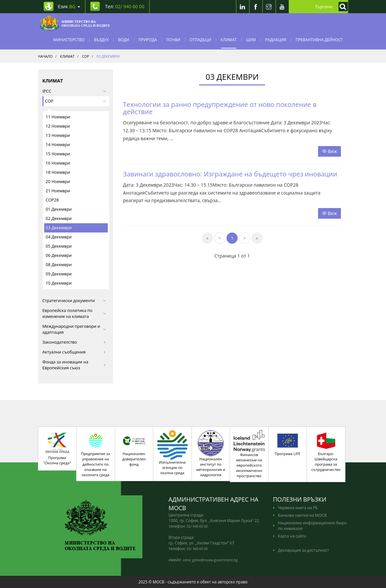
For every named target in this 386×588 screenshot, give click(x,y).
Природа (148, 40)
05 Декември (59, 246)
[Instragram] (269, 7)
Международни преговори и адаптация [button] (74, 329)
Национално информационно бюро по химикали (312, 526)
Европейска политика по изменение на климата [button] (74, 313)
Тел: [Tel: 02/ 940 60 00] (125, 6)
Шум (251, 40)
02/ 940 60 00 (197, 526)
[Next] (245, 238)
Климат (229, 40)
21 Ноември (58, 191)
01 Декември (59, 209)
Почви (173, 40)
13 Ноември (58, 135)
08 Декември (59, 265)
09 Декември (59, 274)
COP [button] (76, 101)
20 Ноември (58, 182)
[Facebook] (256, 7)
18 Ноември (58, 172)
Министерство (69, 40)
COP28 (52, 200)
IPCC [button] (74, 91)
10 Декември (59, 283)
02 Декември (59, 218)
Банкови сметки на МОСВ (302, 515)
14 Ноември (58, 145)
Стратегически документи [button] (74, 301)
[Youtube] (282, 7)
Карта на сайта (292, 536)
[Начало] (75, 23)
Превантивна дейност (319, 40)
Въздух (101, 40)
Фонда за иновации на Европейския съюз (74, 365)
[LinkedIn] (243, 7)
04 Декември (59, 237)
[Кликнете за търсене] (341, 7)
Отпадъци (200, 40)
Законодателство (74, 342)
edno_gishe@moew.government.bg (210, 560)
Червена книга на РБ (298, 508)
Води (124, 40)
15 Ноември (58, 154)
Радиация (276, 40)
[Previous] (220, 238)
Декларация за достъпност (303, 550)
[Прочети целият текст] (330, 151)
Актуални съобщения (74, 352)
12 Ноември (58, 126)
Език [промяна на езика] (69, 6)
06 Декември (59, 255)
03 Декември (59, 228)
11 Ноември (58, 117)
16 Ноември (58, 163)
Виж (330, 151)
